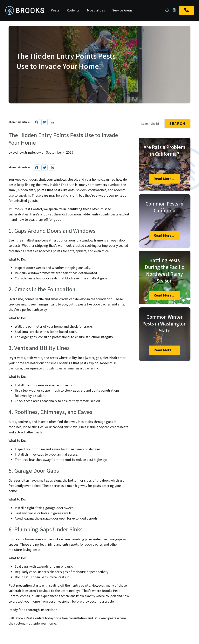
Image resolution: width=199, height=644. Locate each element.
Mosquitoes (97, 11)
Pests (56, 11)
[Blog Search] (152, 124)
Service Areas (123, 11)
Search (178, 124)
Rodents (74, 11)
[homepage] (26, 11)
